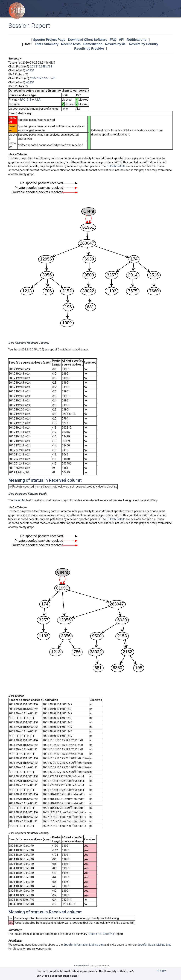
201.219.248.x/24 (41, 66)
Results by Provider (89, 49)
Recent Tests (71, 44)
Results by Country (144, 44)
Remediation (93, 44)
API (122, 40)
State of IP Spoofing (101, 934)
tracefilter (20, 500)
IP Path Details (116, 166)
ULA (38, 100)
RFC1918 (26, 100)
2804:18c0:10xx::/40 (43, 78)
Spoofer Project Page (49, 40)
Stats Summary (47, 44)
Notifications (137, 40)
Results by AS (116, 44)
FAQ (113, 40)
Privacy (161, 971)
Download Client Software (87, 40)
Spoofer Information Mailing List (84, 945)
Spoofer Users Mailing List (154, 945)
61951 (30, 70)
